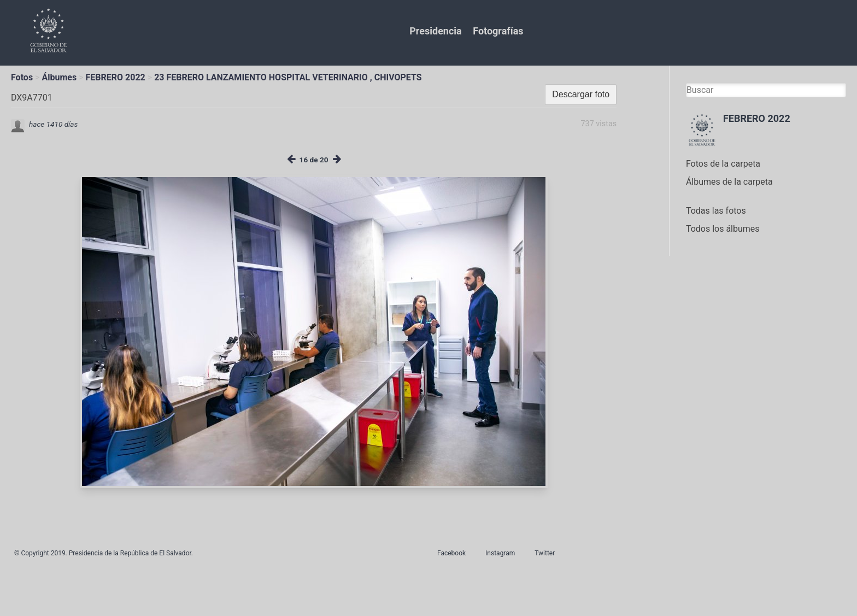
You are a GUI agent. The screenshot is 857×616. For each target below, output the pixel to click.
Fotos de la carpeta (723, 164)
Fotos (22, 77)
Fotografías (498, 31)
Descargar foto (581, 94)
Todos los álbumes (723, 229)
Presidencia (435, 31)
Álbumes (59, 77)
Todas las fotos (716, 211)
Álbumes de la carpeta (729, 182)
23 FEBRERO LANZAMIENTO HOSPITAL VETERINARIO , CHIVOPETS (288, 77)
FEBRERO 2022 (116, 77)
